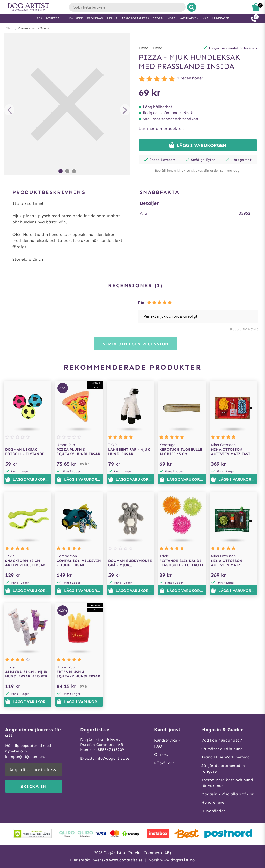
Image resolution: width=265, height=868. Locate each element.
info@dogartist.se (112, 758)
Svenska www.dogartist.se (118, 860)
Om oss (161, 754)
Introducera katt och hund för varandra (227, 783)
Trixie (45, 28)
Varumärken (27, 28)
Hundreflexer (214, 802)
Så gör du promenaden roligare (223, 769)
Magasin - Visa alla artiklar (227, 794)
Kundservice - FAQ (167, 743)
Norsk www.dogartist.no (172, 860)
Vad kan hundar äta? (222, 740)
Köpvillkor (164, 763)
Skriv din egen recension (136, 344)
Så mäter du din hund (222, 749)
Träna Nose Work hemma (226, 757)
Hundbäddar (213, 811)
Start (10, 28)
